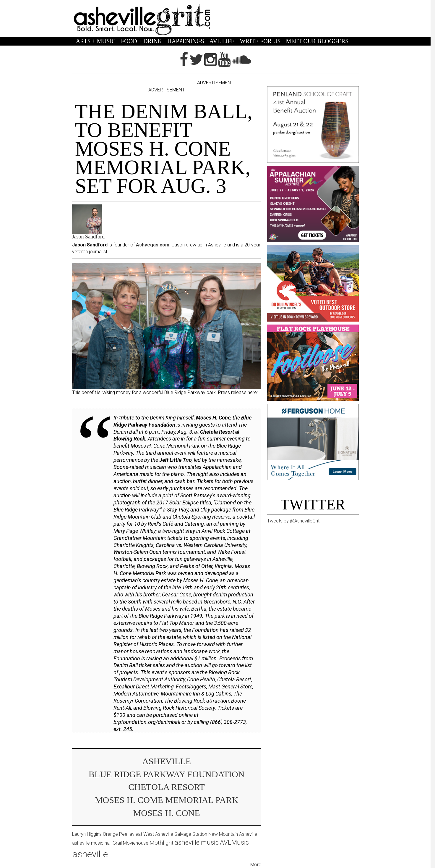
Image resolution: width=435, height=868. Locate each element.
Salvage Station (191, 834)
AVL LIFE (222, 41)
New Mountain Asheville (233, 834)
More (256, 865)
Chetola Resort (167, 787)
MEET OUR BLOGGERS (317, 41)
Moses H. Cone (167, 813)
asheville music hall (92, 843)
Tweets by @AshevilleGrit (293, 521)
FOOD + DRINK (141, 41)
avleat (136, 834)
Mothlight (161, 843)
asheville (167, 761)
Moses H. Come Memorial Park (167, 800)
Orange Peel (116, 834)
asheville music (197, 842)
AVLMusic (234, 842)
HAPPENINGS (186, 41)
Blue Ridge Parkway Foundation (167, 774)
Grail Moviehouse (130, 843)
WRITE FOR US (260, 41)
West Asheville (158, 834)
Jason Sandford (89, 237)
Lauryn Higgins (87, 834)
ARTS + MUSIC (96, 41)
